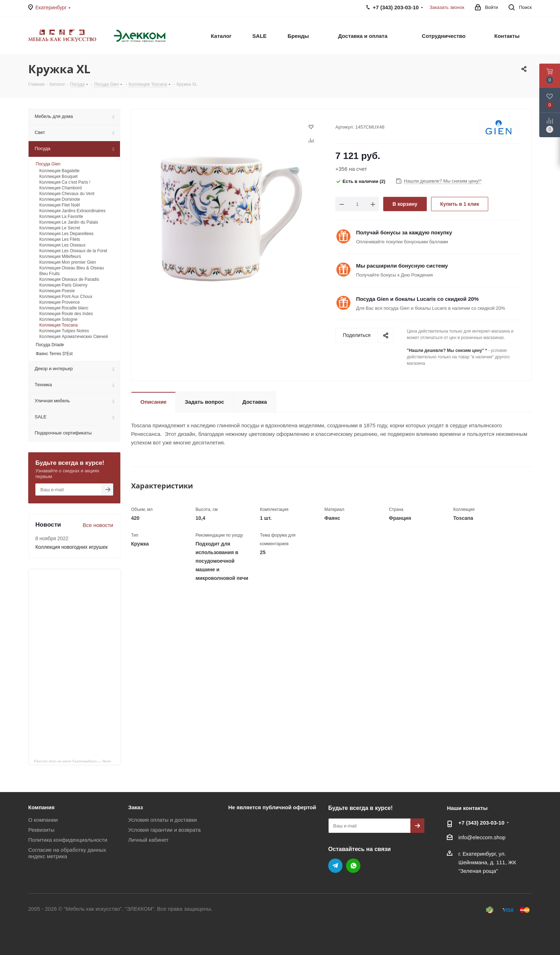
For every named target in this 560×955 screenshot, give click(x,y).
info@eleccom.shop (482, 837)
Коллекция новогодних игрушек (71, 547)
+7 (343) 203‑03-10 (481, 823)
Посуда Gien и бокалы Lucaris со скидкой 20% (417, 299)
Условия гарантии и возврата (164, 830)
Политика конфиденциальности (68, 840)
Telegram (335, 866)
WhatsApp (353, 866)
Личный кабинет (148, 840)
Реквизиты (41, 830)
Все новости (98, 525)
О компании (43, 820)
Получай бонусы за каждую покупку (404, 232)
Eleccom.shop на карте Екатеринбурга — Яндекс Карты (77, 761)
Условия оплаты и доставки (162, 820)
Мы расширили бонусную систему (402, 266)
